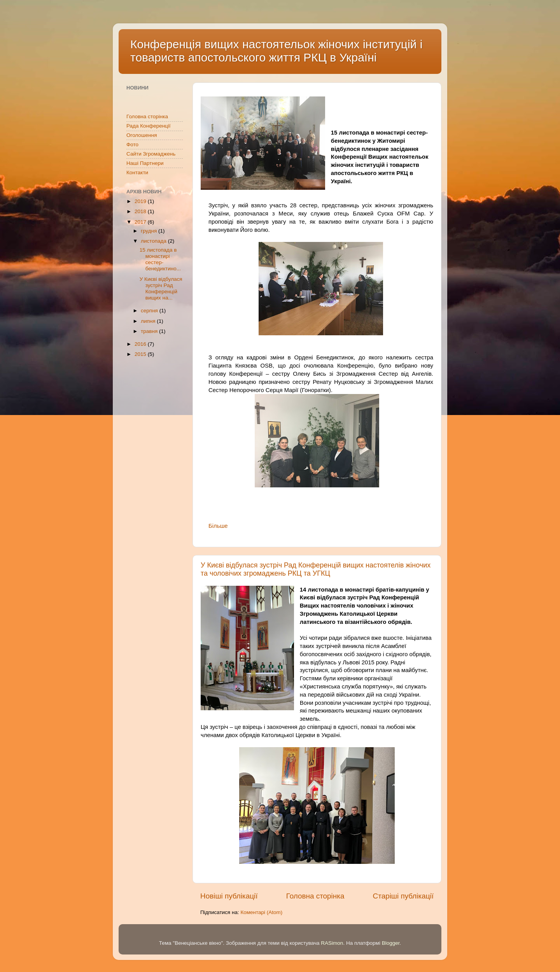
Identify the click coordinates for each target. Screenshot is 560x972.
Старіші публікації (403, 896)
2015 (141, 354)
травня (150, 331)
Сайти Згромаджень (151, 154)
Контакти (137, 173)
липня (149, 321)
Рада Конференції (149, 126)
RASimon (332, 943)
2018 (141, 211)
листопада (154, 241)
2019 (141, 201)
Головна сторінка (315, 896)
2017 (141, 222)
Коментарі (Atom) (261, 912)
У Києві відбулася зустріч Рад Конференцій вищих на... (161, 289)
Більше (218, 526)
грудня (150, 231)
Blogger (391, 943)
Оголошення (142, 135)
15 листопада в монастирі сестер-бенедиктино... (160, 259)
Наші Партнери (145, 163)
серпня (150, 311)
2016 (141, 344)
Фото (132, 144)
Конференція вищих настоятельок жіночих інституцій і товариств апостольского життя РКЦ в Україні (276, 51)
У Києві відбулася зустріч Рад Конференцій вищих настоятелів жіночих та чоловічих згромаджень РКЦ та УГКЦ (316, 569)
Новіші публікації (229, 896)
